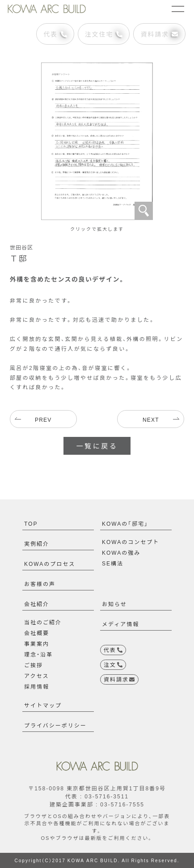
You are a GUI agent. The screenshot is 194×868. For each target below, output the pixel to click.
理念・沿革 (38, 654)
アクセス (36, 676)
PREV (43, 419)
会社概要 (37, 633)
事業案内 (37, 644)
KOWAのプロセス (50, 564)
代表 (55, 34)
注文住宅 (104, 34)
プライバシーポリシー (55, 725)
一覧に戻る (97, 446)
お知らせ (114, 604)
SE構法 (113, 563)
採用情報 (37, 686)
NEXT (151, 419)
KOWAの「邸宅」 (125, 523)
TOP (31, 523)
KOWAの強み (121, 552)
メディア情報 (120, 624)
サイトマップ (43, 705)
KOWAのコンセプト (131, 542)
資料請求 (159, 34)
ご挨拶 (34, 665)
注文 (113, 664)
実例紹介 (37, 544)
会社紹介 (37, 604)
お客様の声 (40, 584)
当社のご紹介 (43, 622)
